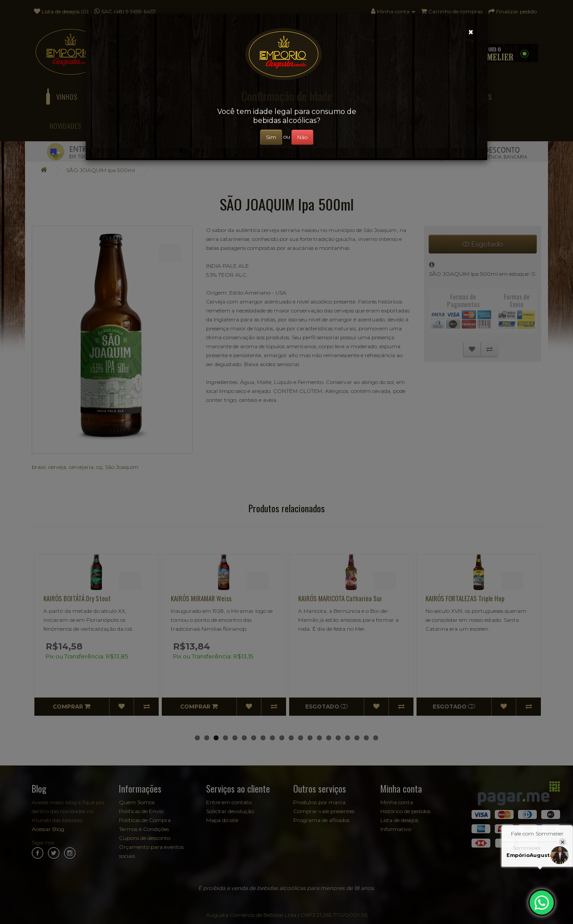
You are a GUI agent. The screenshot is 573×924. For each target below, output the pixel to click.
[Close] (471, 32)
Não (302, 137)
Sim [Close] (271, 137)
